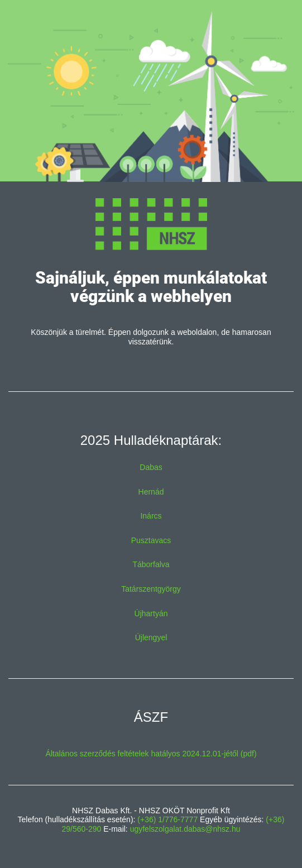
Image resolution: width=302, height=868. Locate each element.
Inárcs (151, 516)
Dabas (151, 467)
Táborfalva (151, 564)
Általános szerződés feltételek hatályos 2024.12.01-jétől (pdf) (151, 754)
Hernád (151, 492)
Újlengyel (151, 637)
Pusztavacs (151, 540)
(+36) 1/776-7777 (167, 819)
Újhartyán (151, 613)
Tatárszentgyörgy (151, 589)
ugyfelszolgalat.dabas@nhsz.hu (185, 829)
